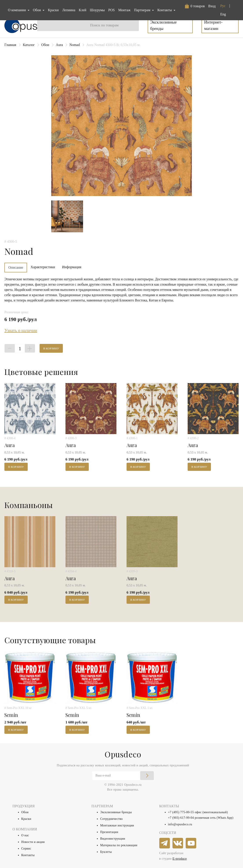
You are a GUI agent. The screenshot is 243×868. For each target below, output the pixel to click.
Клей (83, 10)
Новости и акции (33, 842)
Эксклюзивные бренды (164, 25)
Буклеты (106, 852)
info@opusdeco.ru (180, 824)
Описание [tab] (16, 267)
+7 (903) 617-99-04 (181, 818)
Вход (212, 6)
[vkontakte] (178, 843)
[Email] (123, 776)
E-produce (180, 859)
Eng (223, 14)
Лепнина (69, 10)
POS (112, 10)
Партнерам (143, 10)
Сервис (26, 849)
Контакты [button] (165, 10)
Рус (223, 6)
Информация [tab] (72, 267)
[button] (195, 6)
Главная (10, 45)
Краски (53, 10)
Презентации (109, 832)
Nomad (75, 45)
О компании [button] (17, 10)
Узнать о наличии (21, 330)
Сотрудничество (112, 819)
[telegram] (165, 843)
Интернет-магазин (213, 25)
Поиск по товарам (104, 25)
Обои (45, 45)
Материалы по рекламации (119, 845)
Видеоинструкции (113, 839)
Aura (59, 45)
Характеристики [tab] (43, 267)
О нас (25, 835)
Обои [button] (37, 10)
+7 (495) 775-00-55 (181, 812)
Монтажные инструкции (117, 825)
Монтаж (124, 10)
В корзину (51, 348)
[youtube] (191, 843)
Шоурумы (97, 10)
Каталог (29, 45)
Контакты (28, 855)
